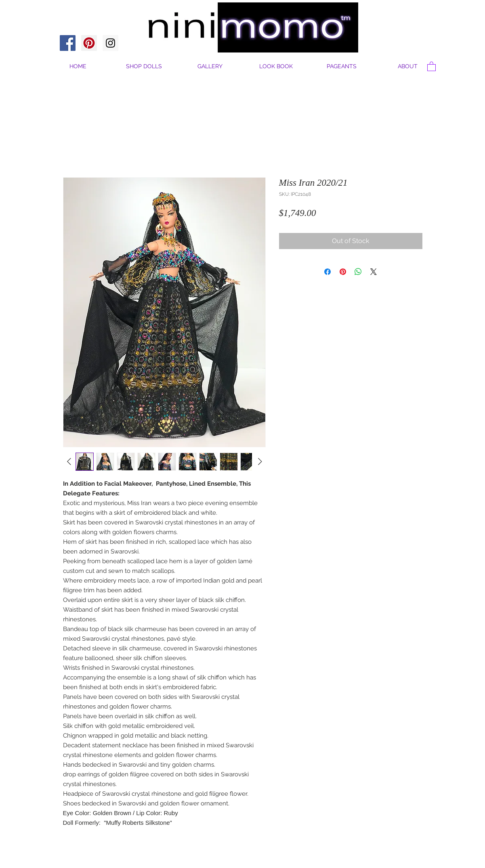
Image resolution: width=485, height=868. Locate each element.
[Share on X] (374, 272)
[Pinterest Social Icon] (89, 43)
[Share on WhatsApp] (358, 272)
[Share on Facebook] (328, 272)
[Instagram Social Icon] (110, 43)
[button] (408, 66)
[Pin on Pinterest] (343, 272)
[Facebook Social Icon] (68, 43)
